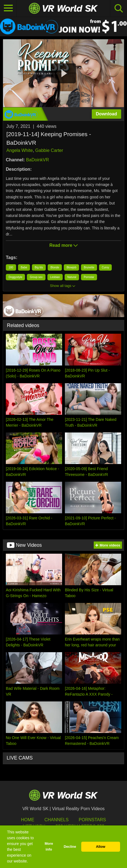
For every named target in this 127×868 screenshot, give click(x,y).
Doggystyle (15, 277)
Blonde (55, 267)
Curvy (105, 267)
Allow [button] (101, 847)
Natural (72, 277)
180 (11, 267)
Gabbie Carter (49, 150)
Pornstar (89, 277)
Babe (24, 267)
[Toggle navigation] (8, 8)
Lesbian (55, 277)
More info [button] (49, 847)
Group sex (36, 277)
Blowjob (71, 267)
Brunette (89, 267)
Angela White (20, 150)
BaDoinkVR (38, 160)
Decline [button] (70, 847)
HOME (28, 820)
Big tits (39, 267)
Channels (56, 820)
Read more (63, 245)
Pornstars (92, 820)
